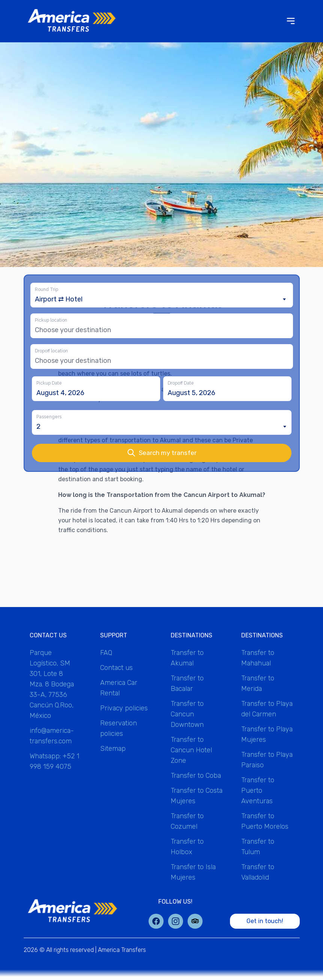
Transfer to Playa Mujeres (267, 734)
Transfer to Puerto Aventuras (258, 791)
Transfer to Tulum (258, 847)
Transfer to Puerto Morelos (265, 821)
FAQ (106, 653)
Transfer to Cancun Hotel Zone (191, 750)
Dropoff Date (181, 383)
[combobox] (162, 299)
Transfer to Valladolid (258, 872)
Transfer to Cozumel (187, 821)
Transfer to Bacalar (187, 683)
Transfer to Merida (258, 683)
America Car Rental (119, 688)
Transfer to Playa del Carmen (267, 709)
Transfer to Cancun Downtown (187, 714)
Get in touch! (265, 921)
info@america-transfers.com (52, 736)
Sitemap (113, 749)
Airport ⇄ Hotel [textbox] (59, 299)
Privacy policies (124, 708)
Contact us (116, 668)
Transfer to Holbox (187, 847)
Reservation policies (119, 728)
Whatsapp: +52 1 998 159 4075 (54, 761)
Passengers (49, 417)
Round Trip (47, 289)
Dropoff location (51, 351)
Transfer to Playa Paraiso (267, 760)
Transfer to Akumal (187, 658)
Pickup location (51, 320)
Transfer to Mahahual (258, 658)
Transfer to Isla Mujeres (193, 872)
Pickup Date (49, 383)
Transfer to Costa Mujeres (197, 796)
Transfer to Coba (196, 776)
